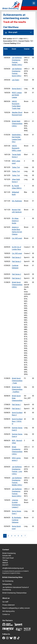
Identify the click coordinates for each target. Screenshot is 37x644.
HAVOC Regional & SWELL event (16, 148)
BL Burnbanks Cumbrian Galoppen (17, 520)
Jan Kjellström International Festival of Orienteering (15, 589)
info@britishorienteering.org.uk (13, 568)
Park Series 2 (16, 274)
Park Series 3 (16, 257)
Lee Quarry (16, 80)
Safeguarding (7, 584)
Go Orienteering (8, 581)
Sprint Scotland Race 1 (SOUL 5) (17, 421)
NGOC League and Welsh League (17, 95)
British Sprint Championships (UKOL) (17, 285)
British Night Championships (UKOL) (17, 124)
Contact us (6, 614)
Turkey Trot (16, 167)
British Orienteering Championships (14, 593)
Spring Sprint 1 (17, 89)
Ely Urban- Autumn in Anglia (15, 221)
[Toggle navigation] (34, 3)
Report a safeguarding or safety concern (16, 608)
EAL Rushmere (17, 201)
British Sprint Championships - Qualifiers (17, 389)
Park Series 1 (16, 405)
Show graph (11, 32)
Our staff (5, 602)
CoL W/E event (17, 238)
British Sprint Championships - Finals (17, 381)
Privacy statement (8, 605)
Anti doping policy (9, 611)
